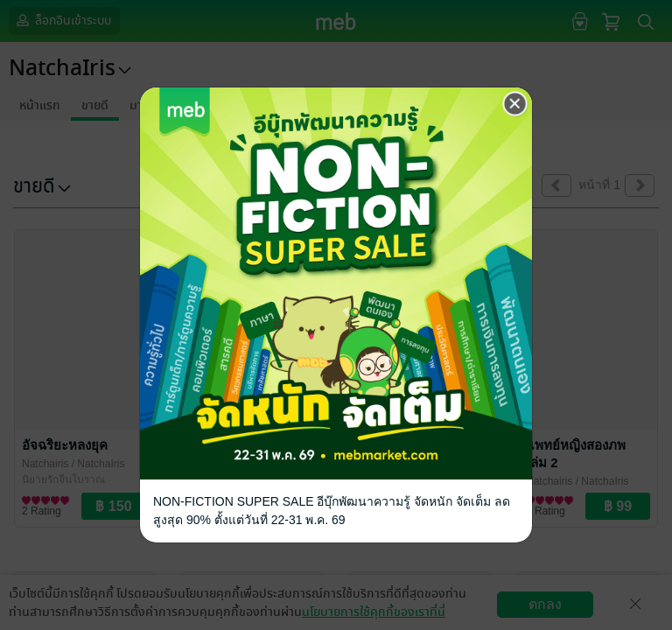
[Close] (515, 104)
